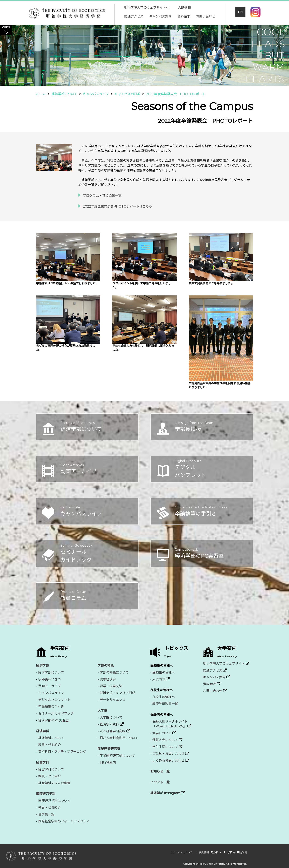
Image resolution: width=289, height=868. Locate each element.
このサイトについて (182, 852)
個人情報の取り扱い (210, 852)
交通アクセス (134, 16)
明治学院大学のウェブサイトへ (147, 8)
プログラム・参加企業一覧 (102, 196)
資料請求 (184, 16)
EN (240, 12)
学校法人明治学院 (237, 852)
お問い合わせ (206, 16)
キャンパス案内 (160, 16)
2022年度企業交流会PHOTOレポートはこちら (118, 206)
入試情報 (184, 8)
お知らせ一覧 (160, 771)
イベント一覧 (160, 782)
